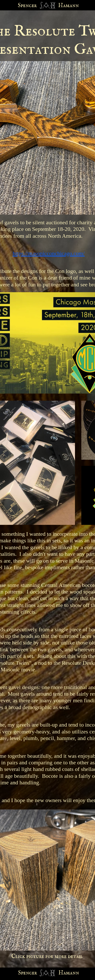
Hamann (69, 973)
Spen (24, 973)
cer (33, 973)
